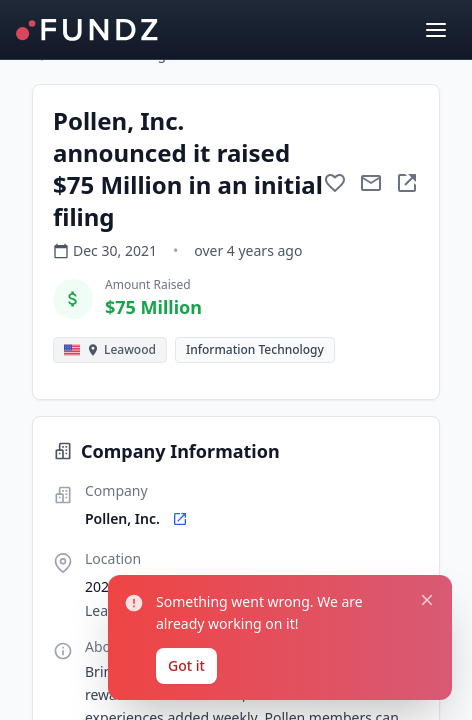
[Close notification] (427, 600)
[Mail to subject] (371, 183)
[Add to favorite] (335, 183)
